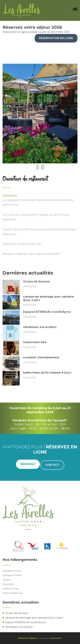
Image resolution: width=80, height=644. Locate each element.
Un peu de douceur (37, 281)
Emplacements (12, 571)
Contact (52, 465)
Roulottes (8, 584)
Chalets (7, 580)
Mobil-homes (11, 589)
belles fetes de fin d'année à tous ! (47, 373)
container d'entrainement (41, 357)
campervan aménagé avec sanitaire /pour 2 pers (34, 618)
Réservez (28, 464)
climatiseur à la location (40, 327)
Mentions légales (28, 638)
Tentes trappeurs (12, 593)
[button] (75, 9)
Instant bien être (35, 342)
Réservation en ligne (56, 38)
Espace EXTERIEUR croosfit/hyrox (47, 312)
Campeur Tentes (12, 575)
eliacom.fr (56, 638)
